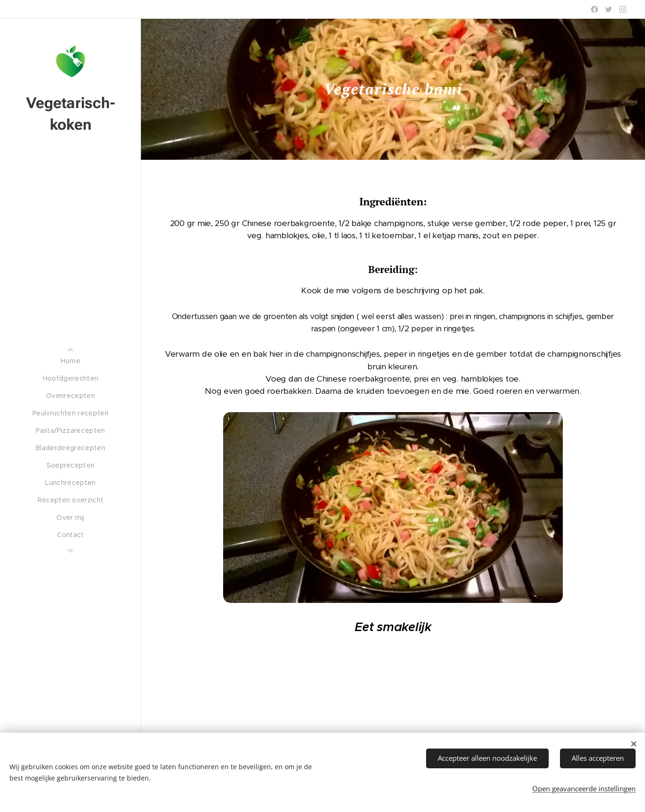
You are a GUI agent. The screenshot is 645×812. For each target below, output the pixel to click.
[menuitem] (70, 361)
